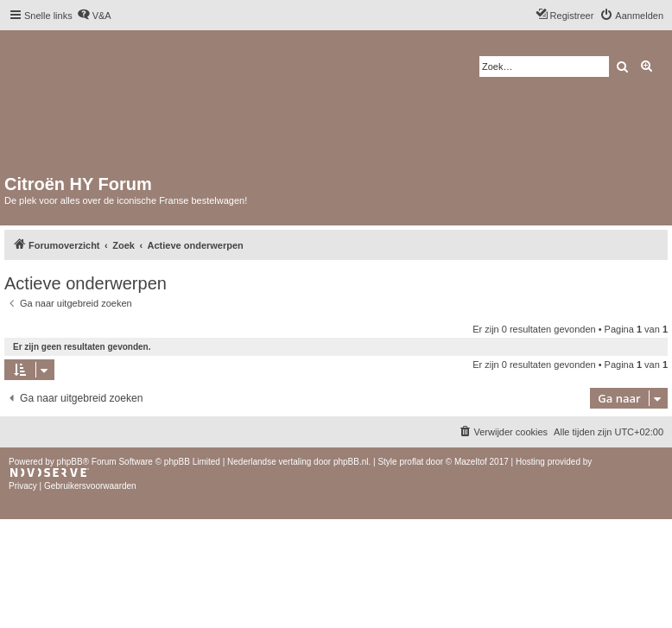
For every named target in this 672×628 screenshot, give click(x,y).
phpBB (70, 462)
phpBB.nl (351, 462)
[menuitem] (94, 16)
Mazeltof (471, 462)
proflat (411, 462)
